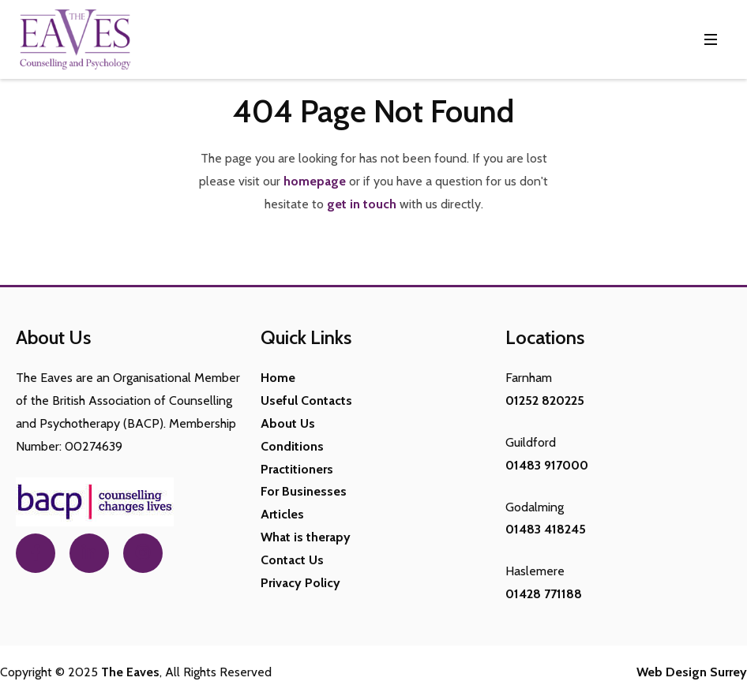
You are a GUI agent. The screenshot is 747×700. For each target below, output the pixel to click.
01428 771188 (544, 594)
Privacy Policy (300, 583)
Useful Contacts (306, 401)
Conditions (292, 446)
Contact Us (292, 560)
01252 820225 (545, 401)
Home (278, 378)
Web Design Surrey (692, 672)
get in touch (362, 204)
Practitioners (297, 469)
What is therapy (306, 537)
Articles (282, 514)
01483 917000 (547, 465)
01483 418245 (546, 529)
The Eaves (130, 672)
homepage (315, 181)
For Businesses (304, 491)
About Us (288, 423)
